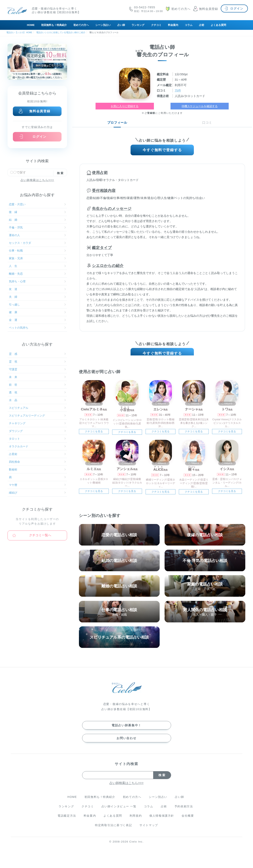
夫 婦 (37, 297)
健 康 (37, 312)
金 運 (37, 320)
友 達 (37, 289)
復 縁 (37, 212)
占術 (202, 25)
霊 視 (37, 362)
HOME (31, 25)
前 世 (37, 385)
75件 (178, 90)
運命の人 (37, 235)
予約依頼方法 (185, 811)
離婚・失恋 (37, 274)
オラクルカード (37, 446)
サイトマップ (149, 830)
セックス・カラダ (37, 243)
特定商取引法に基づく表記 (113, 830)
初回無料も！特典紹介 (54, 25)
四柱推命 (37, 462)
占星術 (37, 454)
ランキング (138, 25)
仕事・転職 (37, 251)
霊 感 (37, 354)
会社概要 (189, 821)
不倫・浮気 (37, 227)
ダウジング (37, 431)
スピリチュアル (37, 408)
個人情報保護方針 (162, 821)
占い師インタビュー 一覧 (119, 811)
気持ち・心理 (37, 281)
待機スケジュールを (200, 106)
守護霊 (37, 369)
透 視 (37, 392)
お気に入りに (125, 106)
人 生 (37, 266)
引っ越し (37, 304)
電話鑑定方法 (66, 821)
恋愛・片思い (37, 204)
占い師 (121, 25)
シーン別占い (103, 25)
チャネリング (37, 423)
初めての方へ (81, 25)
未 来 (37, 377)
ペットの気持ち (37, 328)
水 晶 (37, 400)
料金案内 (173, 25)
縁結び (37, 493)
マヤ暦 (37, 485)
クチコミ (156, 25)
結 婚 (37, 220)
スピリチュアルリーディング (37, 416)
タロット (37, 439)
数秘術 (37, 469)
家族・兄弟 (37, 258)
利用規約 (136, 821)
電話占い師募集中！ (127, 730)
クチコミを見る (94, 435)
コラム (189, 25)
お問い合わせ (126, 743)
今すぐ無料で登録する (162, 151)
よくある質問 (218, 25)
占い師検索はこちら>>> (37, 180)
